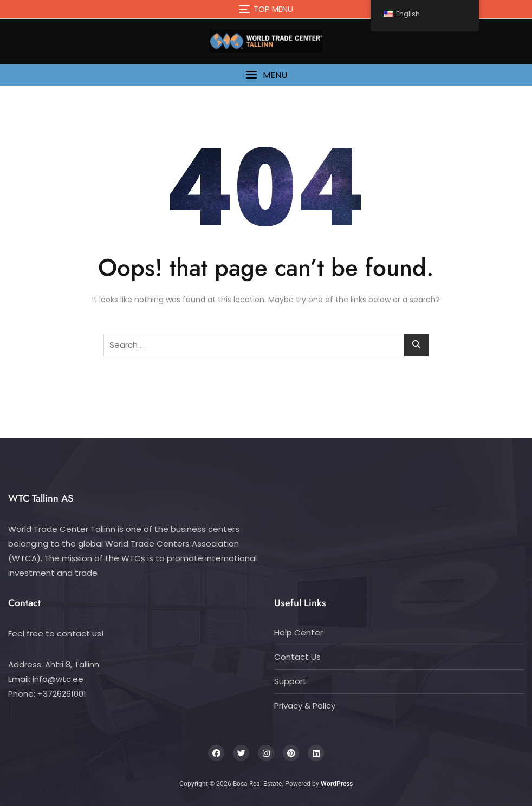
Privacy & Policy (305, 706)
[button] (266, 75)
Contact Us (297, 657)
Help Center (299, 632)
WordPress (337, 784)
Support (290, 681)
